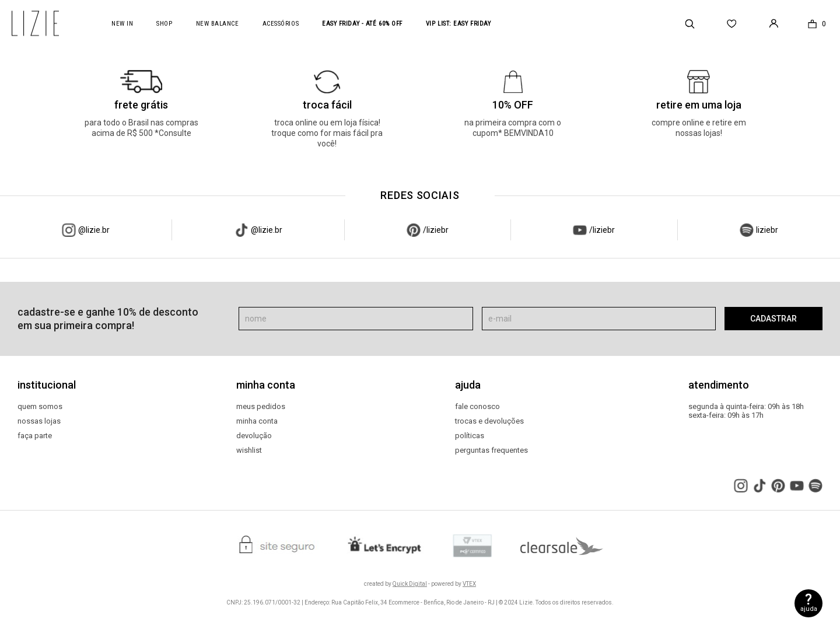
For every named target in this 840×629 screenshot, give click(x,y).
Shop (164, 24)
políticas (470, 436)
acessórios (281, 24)
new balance (218, 24)
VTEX (469, 584)
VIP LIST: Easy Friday (459, 24)
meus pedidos (261, 407)
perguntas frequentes (491, 450)
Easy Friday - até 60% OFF (362, 24)
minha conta (257, 421)
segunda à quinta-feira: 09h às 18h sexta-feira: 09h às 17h (746, 411)
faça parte (35, 436)
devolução (254, 436)
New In (122, 24)
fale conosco (477, 407)
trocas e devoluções (489, 421)
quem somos (40, 407)
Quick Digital (410, 584)
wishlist (249, 450)
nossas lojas (39, 421)
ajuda (809, 609)
